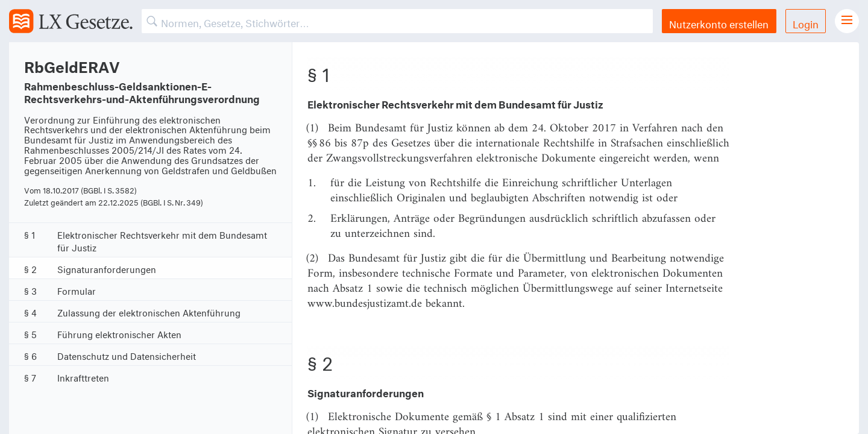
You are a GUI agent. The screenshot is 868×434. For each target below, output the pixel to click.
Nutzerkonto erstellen (719, 23)
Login (806, 23)
